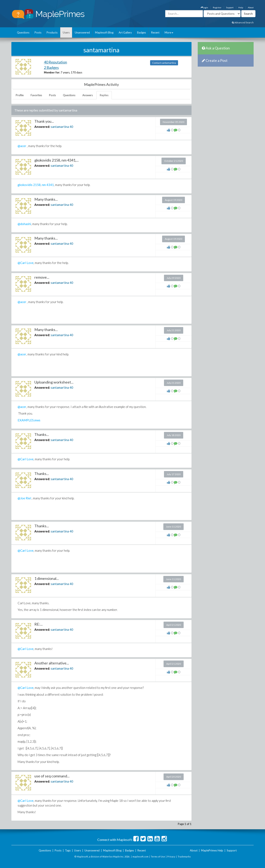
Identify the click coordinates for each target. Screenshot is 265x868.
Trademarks (184, 857)
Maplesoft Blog (104, 32)
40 (71, 127)
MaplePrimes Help (212, 850)
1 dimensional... (47, 578)
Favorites (36, 95)
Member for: (52, 72)
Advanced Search (243, 22)
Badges (142, 32)
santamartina (60, 127)
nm (44, 185)
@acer (22, 146)
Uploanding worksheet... (54, 382)
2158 (37, 185)
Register (217, 7)
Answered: (42, 127)
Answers (88, 95)
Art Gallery (125, 32)
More (169, 32)
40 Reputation (55, 62)
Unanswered (82, 32)
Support (230, 7)
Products (52, 32)
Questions (23, 32)
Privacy (171, 857)
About (251, 7)
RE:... (39, 624)
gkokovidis (25, 185)
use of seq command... (52, 776)
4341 (50, 185)
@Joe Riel (24, 498)
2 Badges (51, 67)
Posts (38, 32)
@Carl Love (26, 263)
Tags (68, 850)
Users (66, 32)
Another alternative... (52, 663)
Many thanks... (46, 199)
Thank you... (44, 121)
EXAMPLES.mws (29, 420)
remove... (42, 277)
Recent (155, 32)
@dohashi (24, 224)
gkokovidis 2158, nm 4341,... (57, 160)
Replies (104, 95)
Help (241, 7)
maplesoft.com (140, 857)
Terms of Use (158, 857)
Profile (20, 95)
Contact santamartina (164, 63)
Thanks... (42, 434)
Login (204, 7)
